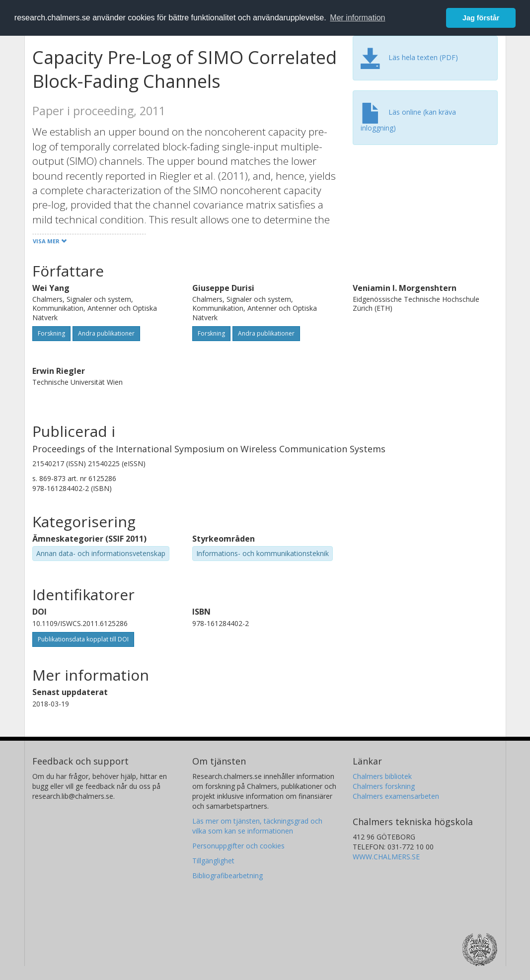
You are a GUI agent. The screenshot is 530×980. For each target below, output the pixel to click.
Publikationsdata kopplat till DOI (83, 639)
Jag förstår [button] (481, 18)
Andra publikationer (106, 333)
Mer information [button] (357, 18)
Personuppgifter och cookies (238, 846)
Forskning (51, 333)
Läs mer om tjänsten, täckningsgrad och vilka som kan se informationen (257, 826)
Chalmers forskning (384, 786)
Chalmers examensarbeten (396, 796)
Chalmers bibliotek (382, 776)
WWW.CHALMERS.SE (386, 857)
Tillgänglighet (213, 861)
